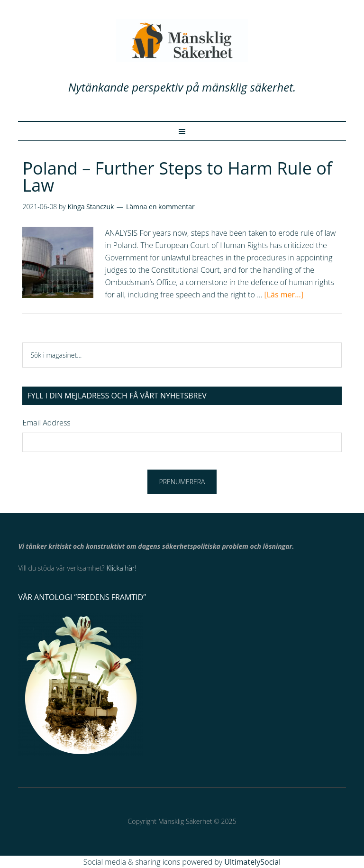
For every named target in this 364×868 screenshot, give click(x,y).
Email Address (46, 423)
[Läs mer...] (284, 295)
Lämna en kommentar (160, 207)
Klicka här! (121, 568)
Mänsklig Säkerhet (182, 40)
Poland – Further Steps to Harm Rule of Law (177, 177)
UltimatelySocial (252, 862)
